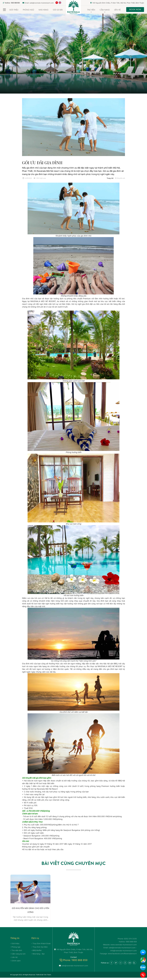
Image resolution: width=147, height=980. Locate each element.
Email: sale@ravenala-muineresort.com (38, 3)
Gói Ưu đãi (58, 10)
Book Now (135, 9)
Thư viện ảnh (17, 953)
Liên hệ (117, 10)
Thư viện (91, 10)
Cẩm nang (105, 10)
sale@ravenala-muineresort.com (73, 968)
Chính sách (16, 963)
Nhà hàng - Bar (39, 956)
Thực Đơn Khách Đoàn (42, 946)
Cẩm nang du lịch (18, 956)
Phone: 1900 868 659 (75, 962)
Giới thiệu (14, 10)
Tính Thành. (47, 977)
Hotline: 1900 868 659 (11, 3)
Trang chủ (110, 178)
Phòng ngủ (28, 10)
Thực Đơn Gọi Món (40, 949)
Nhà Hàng (43, 10)
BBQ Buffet (37, 953)
